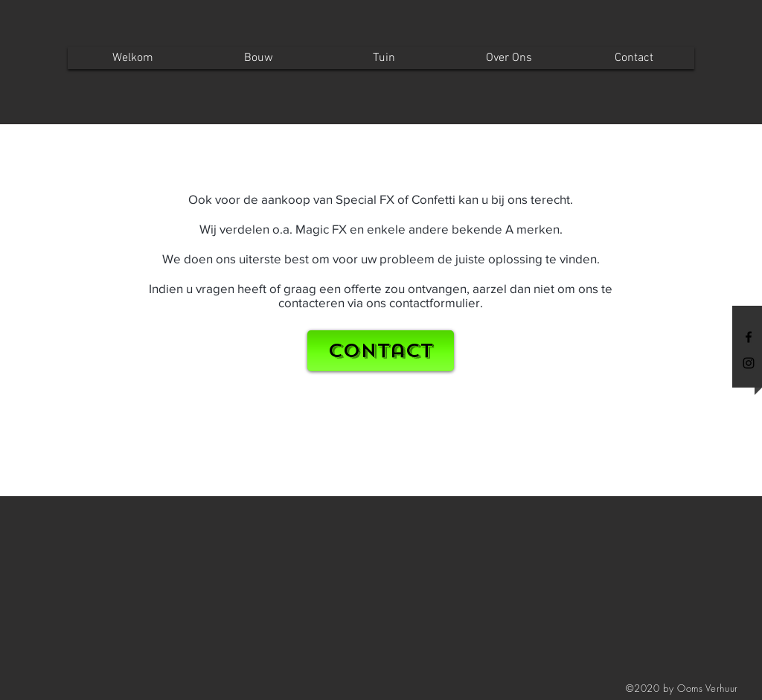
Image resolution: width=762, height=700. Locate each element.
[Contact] (381, 351)
